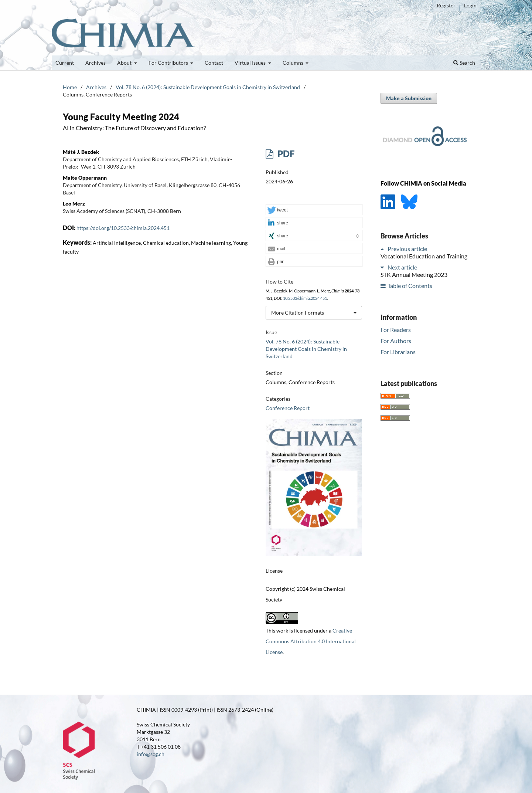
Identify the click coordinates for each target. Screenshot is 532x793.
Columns (294, 63)
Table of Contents (410, 286)
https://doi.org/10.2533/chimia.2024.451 (123, 228)
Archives (96, 63)
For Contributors (169, 63)
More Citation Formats (298, 313)
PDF (285, 154)
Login (470, 5)
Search (464, 63)
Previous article (407, 249)
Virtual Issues (251, 63)
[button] (314, 210)
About (125, 63)
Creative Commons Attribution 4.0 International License (311, 641)
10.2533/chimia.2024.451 (305, 298)
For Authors (396, 341)
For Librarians (398, 352)
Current (65, 63)
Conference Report (288, 408)
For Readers (396, 330)
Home (70, 87)
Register (446, 5)
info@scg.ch (151, 754)
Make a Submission (409, 98)
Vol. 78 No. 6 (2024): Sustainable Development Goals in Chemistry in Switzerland (208, 87)
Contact (214, 63)
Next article (402, 267)
